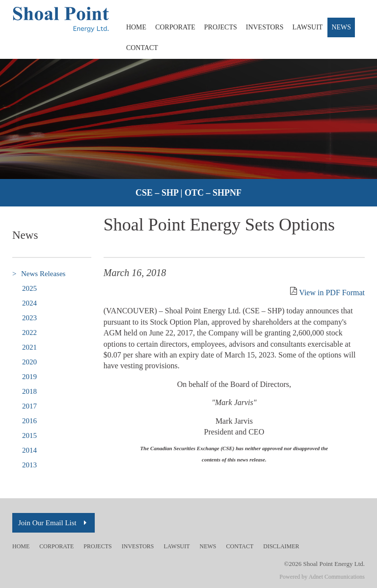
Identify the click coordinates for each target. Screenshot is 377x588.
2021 (29, 347)
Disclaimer (281, 546)
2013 (29, 465)
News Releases (39, 274)
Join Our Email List (54, 523)
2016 (29, 421)
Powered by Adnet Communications (322, 577)
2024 (29, 303)
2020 (29, 362)
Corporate (175, 27)
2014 (29, 450)
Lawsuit (308, 27)
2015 (29, 435)
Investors (265, 27)
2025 (29, 288)
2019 (29, 377)
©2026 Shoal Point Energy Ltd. (324, 564)
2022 (29, 332)
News (341, 27)
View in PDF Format (332, 293)
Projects (221, 27)
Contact (142, 48)
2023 (29, 318)
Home (136, 27)
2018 (29, 391)
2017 (29, 406)
